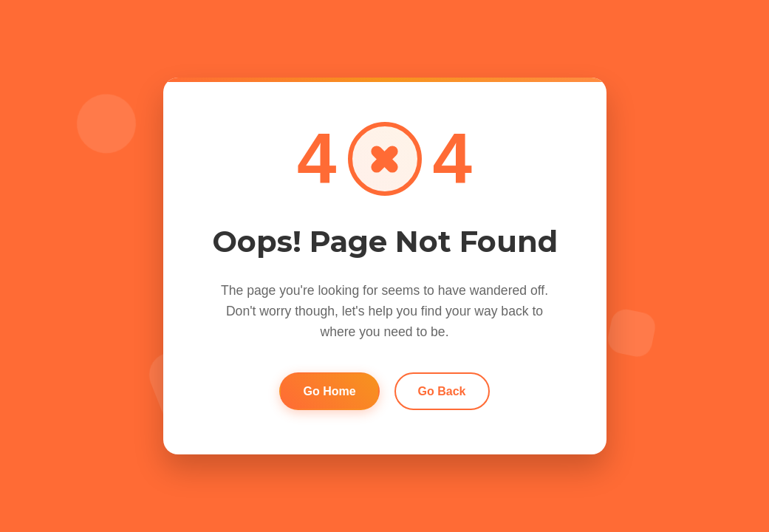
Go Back (442, 391)
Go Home (329, 391)
